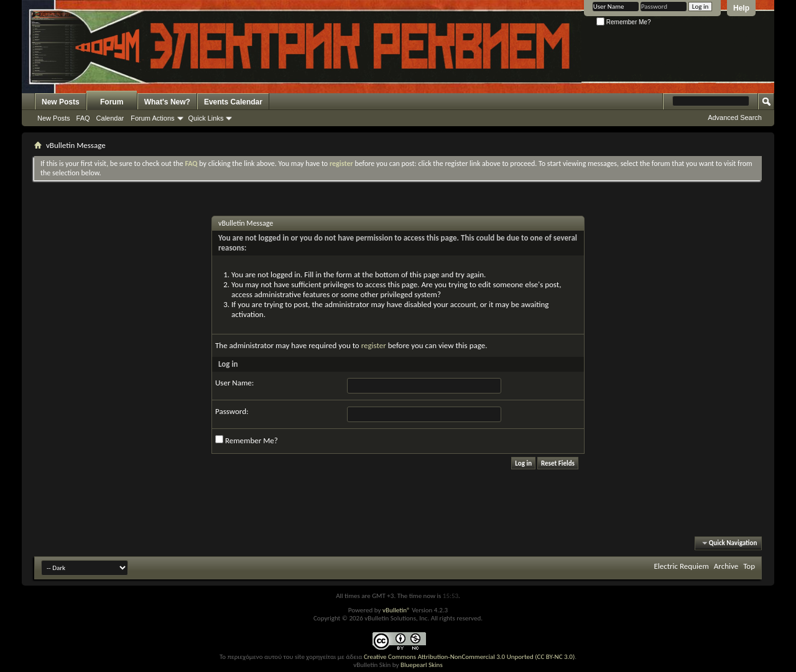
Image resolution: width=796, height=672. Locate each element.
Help (741, 8)
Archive (726, 566)
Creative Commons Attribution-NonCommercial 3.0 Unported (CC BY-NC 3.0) (469, 657)
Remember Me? (623, 22)
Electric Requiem (681, 566)
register (374, 345)
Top (749, 566)
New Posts (61, 102)
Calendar (110, 118)
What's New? (167, 102)
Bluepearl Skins (422, 665)
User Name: (234, 383)
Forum (112, 102)
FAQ (83, 118)
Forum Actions (152, 118)
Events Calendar (233, 102)
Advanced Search (735, 117)
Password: (232, 411)
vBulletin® (396, 610)
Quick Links (206, 118)
